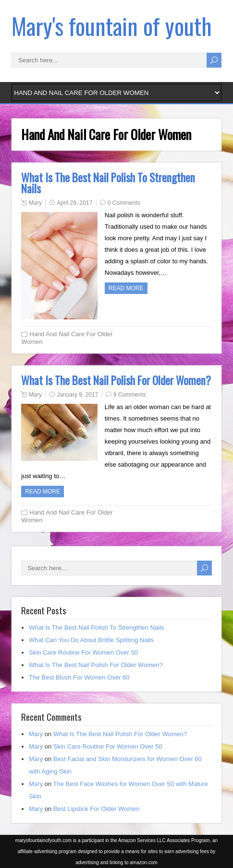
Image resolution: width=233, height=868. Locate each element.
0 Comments (124, 203)
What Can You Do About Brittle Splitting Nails (91, 640)
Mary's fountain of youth (112, 26)
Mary (35, 203)
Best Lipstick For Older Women (97, 809)
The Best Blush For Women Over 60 (79, 677)
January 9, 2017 (77, 395)
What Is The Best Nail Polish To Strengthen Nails (108, 183)
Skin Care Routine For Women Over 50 (83, 652)
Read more (126, 288)
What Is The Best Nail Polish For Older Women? (116, 380)
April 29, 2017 (74, 203)
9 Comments (130, 395)
